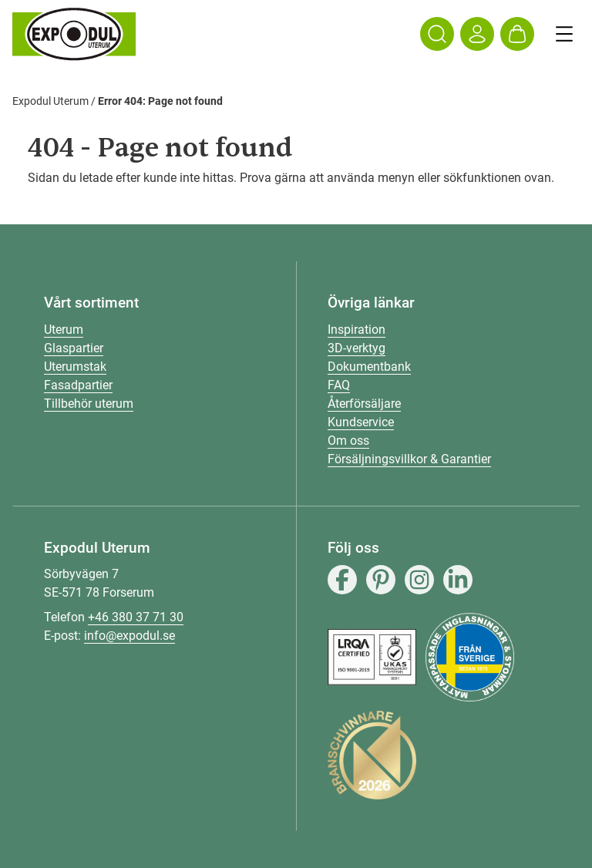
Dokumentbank (369, 367)
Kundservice (361, 422)
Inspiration (357, 330)
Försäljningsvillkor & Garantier (409, 459)
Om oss (348, 441)
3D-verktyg (357, 348)
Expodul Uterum (50, 101)
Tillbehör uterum (89, 404)
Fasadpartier (78, 385)
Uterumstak (75, 367)
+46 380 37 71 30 (136, 617)
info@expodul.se (129, 636)
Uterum (64, 330)
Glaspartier (74, 348)
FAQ (339, 385)
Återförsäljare (364, 404)
